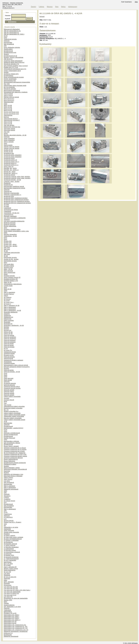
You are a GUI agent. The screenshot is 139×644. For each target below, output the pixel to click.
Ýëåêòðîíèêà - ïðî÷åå (10, 236)
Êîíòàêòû (50, 7)
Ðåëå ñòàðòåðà (9, 320)
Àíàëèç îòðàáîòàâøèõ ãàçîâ (12, 71)
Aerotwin (7, 398)
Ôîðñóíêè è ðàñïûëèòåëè (12, 193)
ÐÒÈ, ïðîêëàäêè (9, 582)
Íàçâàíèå (8, 19)
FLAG (6, 512)
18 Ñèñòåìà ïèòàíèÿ (10, 550)
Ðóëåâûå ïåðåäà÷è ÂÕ (11, 281)
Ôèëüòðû (7, 382)
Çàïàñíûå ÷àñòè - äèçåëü (12, 182)
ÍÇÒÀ (6, 430)
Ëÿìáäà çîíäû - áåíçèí (10, 244)
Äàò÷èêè (7, 132)
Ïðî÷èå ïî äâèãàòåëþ (10, 560)
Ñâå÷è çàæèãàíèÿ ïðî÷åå (12, 306)
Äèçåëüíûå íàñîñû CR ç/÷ (12, 162)
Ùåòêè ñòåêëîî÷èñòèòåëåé (12, 397)
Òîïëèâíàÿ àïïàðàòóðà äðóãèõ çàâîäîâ (15, 456)
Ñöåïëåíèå (7, 575)
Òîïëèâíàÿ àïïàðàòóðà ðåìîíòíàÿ (13, 458)
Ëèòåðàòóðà (8, 635)
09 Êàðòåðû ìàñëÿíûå (10, 544)
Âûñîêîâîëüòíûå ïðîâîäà (11, 210)
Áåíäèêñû (7, 220)
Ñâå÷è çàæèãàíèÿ (10, 292)
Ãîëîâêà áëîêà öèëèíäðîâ (11, 532)
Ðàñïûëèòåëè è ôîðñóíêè (11, 441)
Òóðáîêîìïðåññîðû (9, 605)
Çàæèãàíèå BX (9, 215)
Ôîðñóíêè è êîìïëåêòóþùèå (12, 433)
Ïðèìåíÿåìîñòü (12, 22)
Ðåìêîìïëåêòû (8, 612)
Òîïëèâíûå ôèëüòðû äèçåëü (12, 388)
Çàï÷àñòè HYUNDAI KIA (11, 593)
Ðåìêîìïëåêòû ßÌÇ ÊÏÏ (10, 622)
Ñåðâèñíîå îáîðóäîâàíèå (11, 489)
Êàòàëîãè (7, 583)
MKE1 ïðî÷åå (8, 105)
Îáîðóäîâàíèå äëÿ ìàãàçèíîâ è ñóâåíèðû (16, 92)
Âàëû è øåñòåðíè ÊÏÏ (10, 567)
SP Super (7, 301)
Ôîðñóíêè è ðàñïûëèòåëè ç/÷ (13, 195)
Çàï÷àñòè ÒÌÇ (8, 597)
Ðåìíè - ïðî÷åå (8, 269)
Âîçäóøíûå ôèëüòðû (10, 383)
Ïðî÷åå (6, 251)
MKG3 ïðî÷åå (8, 109)
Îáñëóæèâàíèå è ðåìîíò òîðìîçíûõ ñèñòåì (16, 365)
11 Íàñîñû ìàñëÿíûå (10, 545)
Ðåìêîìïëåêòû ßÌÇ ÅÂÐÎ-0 (12, 615)
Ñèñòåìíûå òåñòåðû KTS (11, 64)
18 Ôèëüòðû (8, 554)
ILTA (5, 519)
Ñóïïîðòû (6, 327)
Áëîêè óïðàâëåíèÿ (9, 138)
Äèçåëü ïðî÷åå (8, 150)
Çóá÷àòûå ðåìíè (9, 264)
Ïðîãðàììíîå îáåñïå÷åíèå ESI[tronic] (14, 62)
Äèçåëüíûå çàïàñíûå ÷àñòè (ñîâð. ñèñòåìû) (17, 177)
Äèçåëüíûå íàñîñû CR (10, 160)
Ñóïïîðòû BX (8, 330)
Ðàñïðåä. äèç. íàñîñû (10, 168)
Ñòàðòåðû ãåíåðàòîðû (11, 312)
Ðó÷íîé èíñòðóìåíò (9, 87)
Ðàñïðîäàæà (8, 562)
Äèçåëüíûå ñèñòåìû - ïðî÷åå (12, 180)
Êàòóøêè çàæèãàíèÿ (10, 216)
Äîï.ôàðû (6, 205)
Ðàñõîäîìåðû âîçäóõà (10, 258)
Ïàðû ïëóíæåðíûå (9, 44)
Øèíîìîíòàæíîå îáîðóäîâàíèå (12, 91)
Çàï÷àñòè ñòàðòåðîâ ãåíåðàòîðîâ (14, 221)
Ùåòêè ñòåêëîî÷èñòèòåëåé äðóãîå (15, 415)
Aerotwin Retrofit (9, 400)
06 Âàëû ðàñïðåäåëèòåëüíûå (13, 539)
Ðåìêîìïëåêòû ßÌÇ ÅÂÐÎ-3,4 (12, 620)
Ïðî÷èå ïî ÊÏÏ (7, 572)
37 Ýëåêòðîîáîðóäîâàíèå (11, 559)
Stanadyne (7, 496)
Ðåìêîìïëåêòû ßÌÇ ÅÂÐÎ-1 (12, 617)
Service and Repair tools (11, 112)
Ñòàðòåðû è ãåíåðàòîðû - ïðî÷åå (14, 325)
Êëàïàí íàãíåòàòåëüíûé (11, 459)
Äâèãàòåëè (7, 529)
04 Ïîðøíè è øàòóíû (10, 535)
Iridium (6, 296)
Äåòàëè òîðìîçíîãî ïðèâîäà (12, 147)
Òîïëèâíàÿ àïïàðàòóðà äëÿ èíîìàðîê (14, 451)
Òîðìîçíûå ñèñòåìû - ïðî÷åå (12, 372)
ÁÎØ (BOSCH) (8, 59)
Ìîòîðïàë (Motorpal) (10, 438)
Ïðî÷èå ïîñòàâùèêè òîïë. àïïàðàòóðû (15, 453)
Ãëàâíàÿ (34, 7)
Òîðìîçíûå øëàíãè (9, 335)
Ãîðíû (5, 143)
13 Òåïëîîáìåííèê (9, 549)
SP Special (7, 299)
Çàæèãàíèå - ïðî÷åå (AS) (12, 213)
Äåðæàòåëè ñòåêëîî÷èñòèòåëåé (14, 416)
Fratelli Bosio (8, 514)
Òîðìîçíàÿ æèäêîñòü (10, 337)
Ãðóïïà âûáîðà (8, 145)
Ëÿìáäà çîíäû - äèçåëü (11, 246)
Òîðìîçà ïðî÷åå (8, 332)
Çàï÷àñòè (7, 481)
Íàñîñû (6, 134)
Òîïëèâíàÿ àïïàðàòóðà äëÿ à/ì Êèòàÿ (15, 448)
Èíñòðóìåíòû (8, 585)
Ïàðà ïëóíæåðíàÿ (9, 506)
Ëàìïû (5, 238)
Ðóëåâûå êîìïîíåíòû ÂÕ (11, 279)
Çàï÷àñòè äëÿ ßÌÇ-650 (11, 587)
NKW (5, 401)
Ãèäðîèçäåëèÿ (8, 49)
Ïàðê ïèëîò (7, 248)
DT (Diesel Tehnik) (10, 501)
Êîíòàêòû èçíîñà (9, 355)
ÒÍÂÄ (6, 38)
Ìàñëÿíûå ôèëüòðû (9, 385)
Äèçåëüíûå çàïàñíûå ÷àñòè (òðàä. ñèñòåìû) (17, 178)
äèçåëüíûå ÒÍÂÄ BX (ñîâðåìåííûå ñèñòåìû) (17, 201)
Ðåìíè (6, 263)
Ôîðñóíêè (7, 41)
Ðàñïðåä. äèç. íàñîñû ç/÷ (11, 170)
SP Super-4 (7, 304)
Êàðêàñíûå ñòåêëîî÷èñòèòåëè (13, 408)
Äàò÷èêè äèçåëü (9, 125)
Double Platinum (9, 294)
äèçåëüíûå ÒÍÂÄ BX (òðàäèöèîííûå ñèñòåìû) (17, 203)
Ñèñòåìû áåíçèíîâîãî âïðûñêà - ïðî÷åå (15, 135)
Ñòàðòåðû (7, 322)
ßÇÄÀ (6, 36)
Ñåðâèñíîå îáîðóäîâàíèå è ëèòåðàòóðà (16, 631)
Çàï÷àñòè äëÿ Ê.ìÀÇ (10, 595)
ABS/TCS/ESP (8, 94)
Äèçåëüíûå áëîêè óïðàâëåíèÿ (13, 155)
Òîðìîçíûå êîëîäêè (9, 347)
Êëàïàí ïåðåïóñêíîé (10, 461)
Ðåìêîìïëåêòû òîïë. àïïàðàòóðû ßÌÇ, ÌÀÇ (16, 628)
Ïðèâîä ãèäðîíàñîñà (10, 570)
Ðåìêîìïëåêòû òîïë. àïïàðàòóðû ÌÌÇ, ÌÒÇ (16, 626)
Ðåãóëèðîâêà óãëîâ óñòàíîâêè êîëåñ (15, 86)
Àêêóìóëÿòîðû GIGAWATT (12, 120)
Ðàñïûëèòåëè (8, 43)
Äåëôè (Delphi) (8, 478)
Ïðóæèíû (6, 54)
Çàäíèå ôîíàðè (8, 286)
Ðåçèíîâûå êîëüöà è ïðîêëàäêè (13, 476)
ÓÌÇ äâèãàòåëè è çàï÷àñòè (12, 607)
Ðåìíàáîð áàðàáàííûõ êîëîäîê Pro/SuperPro (17, 367)
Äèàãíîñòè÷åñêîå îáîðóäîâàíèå (13, 61)
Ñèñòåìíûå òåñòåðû (10, 89)
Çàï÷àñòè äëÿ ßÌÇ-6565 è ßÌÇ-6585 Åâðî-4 (17, 590)
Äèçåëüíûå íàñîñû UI (10, 163)
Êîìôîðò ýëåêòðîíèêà (10, 226)
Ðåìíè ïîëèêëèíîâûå (10, 273)
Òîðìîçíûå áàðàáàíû (10, 340)
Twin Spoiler (8, 405)
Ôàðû (6, 291)
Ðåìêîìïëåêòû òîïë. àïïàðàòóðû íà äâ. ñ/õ (16, 630)
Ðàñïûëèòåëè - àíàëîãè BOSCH (14, 428)
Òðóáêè (6, 603)
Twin (5, 403)
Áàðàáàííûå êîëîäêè (10, 352)
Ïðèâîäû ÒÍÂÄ (8, 600)
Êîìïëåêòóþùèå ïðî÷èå (10, 56)
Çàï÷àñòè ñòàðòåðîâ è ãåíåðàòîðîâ (15, 218)
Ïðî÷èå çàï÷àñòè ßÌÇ (10, 577)
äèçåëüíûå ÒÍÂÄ (9, 196)
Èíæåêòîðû (7, 183)
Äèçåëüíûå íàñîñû (9, 158)
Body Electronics (9, 99)
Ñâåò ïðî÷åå (8, 282)
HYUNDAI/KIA (8, 517)
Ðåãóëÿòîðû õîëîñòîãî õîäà (12, 127)
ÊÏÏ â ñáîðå (7, 565)
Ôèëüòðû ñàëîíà (9, 392)
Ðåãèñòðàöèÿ (73, 7)
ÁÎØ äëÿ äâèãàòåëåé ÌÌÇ (11, 33)
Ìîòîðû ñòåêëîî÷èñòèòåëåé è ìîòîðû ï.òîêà (16, 231)
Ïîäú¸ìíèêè (7, 84)
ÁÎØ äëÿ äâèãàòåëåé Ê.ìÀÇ (12, 31)
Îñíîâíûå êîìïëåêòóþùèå (11, 435)
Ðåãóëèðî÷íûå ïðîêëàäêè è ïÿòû (14, 474)
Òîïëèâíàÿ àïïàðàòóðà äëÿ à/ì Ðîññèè (15, 449)
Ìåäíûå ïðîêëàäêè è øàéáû (12, 468)
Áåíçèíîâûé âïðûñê (9, 129)
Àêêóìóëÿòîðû (8, 115)
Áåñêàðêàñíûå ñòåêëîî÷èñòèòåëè (14, 406)
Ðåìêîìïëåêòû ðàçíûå (10, 623)
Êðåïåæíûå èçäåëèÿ (10, 464)
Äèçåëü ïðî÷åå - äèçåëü (11, 259)
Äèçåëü (6, 72)
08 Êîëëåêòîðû (8, 542)
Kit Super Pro (8, 350)
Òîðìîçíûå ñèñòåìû (9, 357)
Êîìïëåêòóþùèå (8, 51)
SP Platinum (8, 297)
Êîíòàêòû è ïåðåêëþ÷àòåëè (12, 229)
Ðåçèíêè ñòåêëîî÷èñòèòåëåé (13, 418)
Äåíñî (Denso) (8, 479)
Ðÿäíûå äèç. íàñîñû (10, 172)
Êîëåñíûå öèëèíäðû (10, 223)
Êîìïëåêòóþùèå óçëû (10, 52)
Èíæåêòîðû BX (8, 185)
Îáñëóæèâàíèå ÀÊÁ (10, 81)
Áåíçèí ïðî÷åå (8, 122)
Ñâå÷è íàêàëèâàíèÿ (10, 307)
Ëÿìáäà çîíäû (8, 241)
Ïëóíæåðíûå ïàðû (9, 153)
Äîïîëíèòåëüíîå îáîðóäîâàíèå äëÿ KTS (15, 69)
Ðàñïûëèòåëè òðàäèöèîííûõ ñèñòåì (15, 188)
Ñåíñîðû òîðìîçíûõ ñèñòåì (11, 97)
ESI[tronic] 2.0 (8, 633)
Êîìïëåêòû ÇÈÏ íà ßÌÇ (10, 613)
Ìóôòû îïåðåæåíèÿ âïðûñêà (12, 47)
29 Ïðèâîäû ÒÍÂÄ (9, 555)
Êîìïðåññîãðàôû (9, 76)
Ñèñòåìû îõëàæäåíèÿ (10, 234)
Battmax (6, 117)
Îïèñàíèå (42, 17)
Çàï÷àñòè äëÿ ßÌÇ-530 (11, 588)
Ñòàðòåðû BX (8, 324)
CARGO (6, 497)
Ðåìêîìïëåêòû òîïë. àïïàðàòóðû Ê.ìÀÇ (15, 625)
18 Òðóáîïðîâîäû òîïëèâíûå (12, 552)
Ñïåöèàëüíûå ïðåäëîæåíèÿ (12, 29)
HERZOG (7, 516)
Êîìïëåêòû (7, 534)
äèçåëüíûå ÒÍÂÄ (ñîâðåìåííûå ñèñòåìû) (16, 198)
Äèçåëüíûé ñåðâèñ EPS (11, 74)
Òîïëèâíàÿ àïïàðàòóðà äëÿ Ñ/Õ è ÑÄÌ (15, 454)
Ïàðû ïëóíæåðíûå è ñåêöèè (12, 443)
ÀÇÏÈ (5, 421)
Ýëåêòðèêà (7, 610)
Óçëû (6, 373)
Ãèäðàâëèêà (8, 362)
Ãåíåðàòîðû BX (8, 317)
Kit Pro (6, 349)
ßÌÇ (5, 526)
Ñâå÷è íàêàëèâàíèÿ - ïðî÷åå (12, 310)
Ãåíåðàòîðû (7, 316)
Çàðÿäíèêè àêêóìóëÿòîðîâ (12, 253)
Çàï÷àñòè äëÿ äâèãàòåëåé (12, 592)
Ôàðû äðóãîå (8, 380)
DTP (5, 502)
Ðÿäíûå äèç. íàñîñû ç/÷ (11, 173)
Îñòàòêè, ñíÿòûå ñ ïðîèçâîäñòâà (14, 57)
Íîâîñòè (63, 7)
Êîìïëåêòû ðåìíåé (9, 266)
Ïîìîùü (57, 7)
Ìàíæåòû (6, 466)
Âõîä (136, 2)
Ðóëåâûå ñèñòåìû (9, 276)
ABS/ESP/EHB (8, 358)
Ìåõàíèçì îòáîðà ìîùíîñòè (11, 569)
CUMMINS (7, 499)
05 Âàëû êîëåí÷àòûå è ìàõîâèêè (14, 537)
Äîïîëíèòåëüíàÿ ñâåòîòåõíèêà (13, 284)
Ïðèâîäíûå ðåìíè (8, 268)
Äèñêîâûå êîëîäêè (9, 353)
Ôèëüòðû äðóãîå (9, 390)
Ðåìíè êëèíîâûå (8, 271)
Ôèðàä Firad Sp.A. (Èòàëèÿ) (13, 522)
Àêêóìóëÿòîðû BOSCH (11, 119)
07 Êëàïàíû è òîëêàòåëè (11, 540)
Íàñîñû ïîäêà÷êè (9, 167)
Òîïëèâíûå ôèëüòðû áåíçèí (12, 387)
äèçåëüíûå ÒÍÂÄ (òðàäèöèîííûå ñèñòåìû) (16, 200)
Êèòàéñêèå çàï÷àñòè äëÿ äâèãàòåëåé (16, 598)
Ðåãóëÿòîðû (8, 319)
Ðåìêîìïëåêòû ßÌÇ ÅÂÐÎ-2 (12, 618)
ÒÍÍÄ (5, 46)
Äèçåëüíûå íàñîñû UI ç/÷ (11, 165)
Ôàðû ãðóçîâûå (9, 378)
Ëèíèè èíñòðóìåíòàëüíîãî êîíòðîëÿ (14, 77)
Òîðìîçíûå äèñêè (9, 344)
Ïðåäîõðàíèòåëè (9, 102)
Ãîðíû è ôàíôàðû (9, 142)
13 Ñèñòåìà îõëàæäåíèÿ (11, 547)
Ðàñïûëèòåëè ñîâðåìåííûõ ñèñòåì (14, 186)
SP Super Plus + (9, 302)
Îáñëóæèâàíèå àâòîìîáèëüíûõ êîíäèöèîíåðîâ (17, 82)
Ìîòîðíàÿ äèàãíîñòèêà (10, 79)
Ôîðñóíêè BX (8, 191)
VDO (5, 524)
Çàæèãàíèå (7, 208)
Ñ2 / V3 (6, 410)
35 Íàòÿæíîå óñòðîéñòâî (11, 557)
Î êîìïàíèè (42, 7)
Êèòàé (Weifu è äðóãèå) (11, 446)
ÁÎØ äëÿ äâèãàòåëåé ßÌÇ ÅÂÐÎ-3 (14, 34)
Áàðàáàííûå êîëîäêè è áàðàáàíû (14, 360)
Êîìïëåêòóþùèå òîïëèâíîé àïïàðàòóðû (15, 463)
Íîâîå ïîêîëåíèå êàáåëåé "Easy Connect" (16, 66)
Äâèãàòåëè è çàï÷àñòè (11, 527)
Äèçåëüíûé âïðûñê (9, 175)
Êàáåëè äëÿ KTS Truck (11, 67)
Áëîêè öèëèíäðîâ (9, 531)
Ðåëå (6, 104)
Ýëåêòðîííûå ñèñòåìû (10, 39)
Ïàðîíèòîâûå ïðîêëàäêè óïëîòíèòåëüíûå (15, 469)
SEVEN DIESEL (9, 521)
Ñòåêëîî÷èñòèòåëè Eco (11, 411)
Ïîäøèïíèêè (7, 471)
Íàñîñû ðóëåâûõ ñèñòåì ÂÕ (12, 277)
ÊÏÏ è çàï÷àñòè (8, 564)
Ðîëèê (6, 274)
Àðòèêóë (8, 16)
